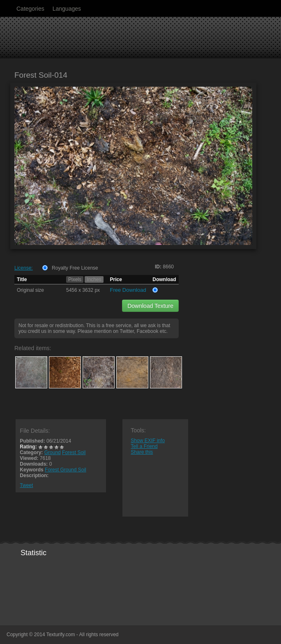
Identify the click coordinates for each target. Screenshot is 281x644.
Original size (30, 290)
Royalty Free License (75, 268)
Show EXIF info (148, 441)
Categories (30, 9)
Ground (53, 452)
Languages (67, 9)
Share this (142, 452)
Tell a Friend (144, 446)
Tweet (26, 485)
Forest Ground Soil (66, 470)
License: (24, 268)
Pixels (75, 279)
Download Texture (150, 306)
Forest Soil (74, 452)
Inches (94, 279)
